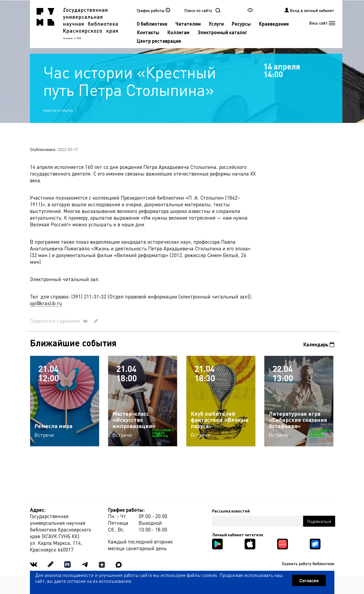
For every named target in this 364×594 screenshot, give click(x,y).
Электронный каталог (222, 32)
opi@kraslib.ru (46, 303)
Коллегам (178, 32)
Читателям (188, 24)
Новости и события (58, 110)
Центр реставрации (159, 41)
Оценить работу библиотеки (308, 564)
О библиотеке (152, 24)
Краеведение (274, 24)
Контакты (148, 32)
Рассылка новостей (231, 511)
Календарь (319, 344)
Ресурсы (241, 24)
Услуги (216, 24)
